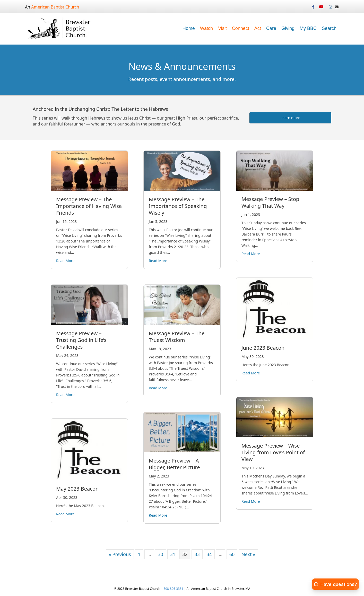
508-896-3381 (174, 589)
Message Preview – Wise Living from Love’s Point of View (273, 452)
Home (189, 28)
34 (209, 554)
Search (329, 28)
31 (173, 554)
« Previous (120, 554)
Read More (65, 261)
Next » (248, 554)
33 (197, 554)
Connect (241, 28)
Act (258, 28)
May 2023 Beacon (77, 489)
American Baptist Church (55, 7)
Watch (206, 28)
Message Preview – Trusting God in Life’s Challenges (81, 340)
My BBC (308, 28)
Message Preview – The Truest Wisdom (177, 337)
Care (271, 28)
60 (232, 554)
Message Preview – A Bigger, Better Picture (174, 464)
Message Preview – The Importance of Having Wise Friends (89, 206)
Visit (222, 28)
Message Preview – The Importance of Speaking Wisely (178, 206)
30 (161, 554)
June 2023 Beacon (263, 348)
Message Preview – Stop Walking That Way (270, 202)
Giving (288, 28)
